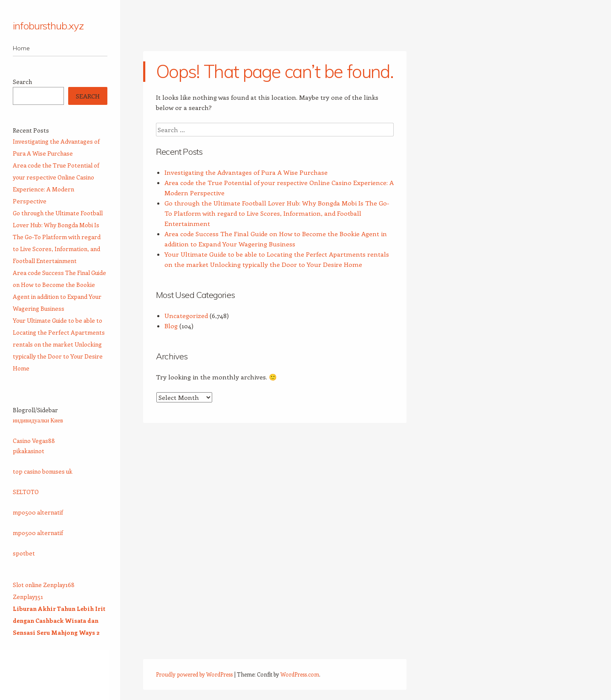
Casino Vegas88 (34, 441)
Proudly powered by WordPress (194, 674)
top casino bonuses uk (43, 471)
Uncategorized (186, 315)
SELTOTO (26, 492)
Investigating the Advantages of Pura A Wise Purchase (246, 172)
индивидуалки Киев (38, 420)
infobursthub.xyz (48, 26)
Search (22, 82)
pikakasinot (29, 451)
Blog (171, 326)
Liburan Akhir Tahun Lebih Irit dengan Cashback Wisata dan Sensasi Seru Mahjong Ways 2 (59, 620)
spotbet (24, 553)
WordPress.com (300, 674)
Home (21, 48)
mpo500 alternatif (38, 512)
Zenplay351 (28, 597)
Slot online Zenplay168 (44, 585)
